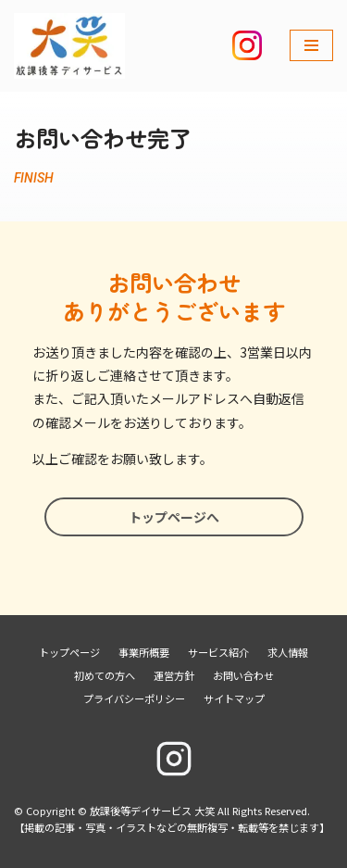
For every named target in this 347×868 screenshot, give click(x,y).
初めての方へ (105, 675)
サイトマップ (234, 698)
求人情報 (288, 652)
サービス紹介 (218, 652)
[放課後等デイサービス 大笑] (69, 46)
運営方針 (174, 675)
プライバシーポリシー (134, 698)
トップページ (69, 652)
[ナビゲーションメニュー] (311, 45)
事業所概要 (144, 652)
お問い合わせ (243, 675)
